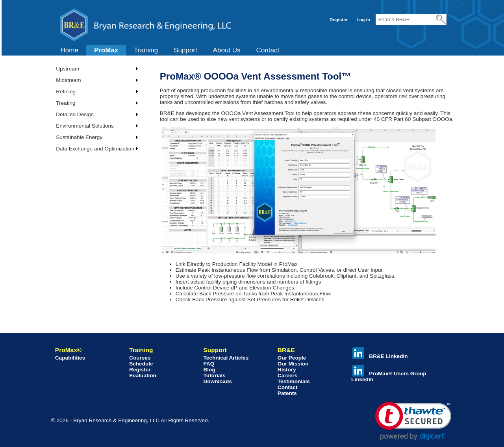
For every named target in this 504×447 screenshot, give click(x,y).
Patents (287, 393)
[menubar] (170, 50)
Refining (66, 92)
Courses (140, 358)
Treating (66, 103)
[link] (413, 421)
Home (69, 50)
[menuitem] (69, 50)
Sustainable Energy (79, 137)
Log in (363, 20)
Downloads (218, 381)
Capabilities (70, 358)
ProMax (106, 50)
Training (146, 50)
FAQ (209, 364)
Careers (288, 376)
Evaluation (143, 376)
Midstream (68, 80)
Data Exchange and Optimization (95, 149)
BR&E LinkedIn (380, 356)
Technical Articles (226, 358)
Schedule (141, 364)
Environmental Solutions (85, 126)
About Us (227, 50)
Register (339, 20)
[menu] (94, 109)
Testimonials (294, 381)
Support (185, 50)
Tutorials (214, 376)
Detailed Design (75, 114)
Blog (209, 370)
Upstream (68, 69)
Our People (292, 358)
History (287, 370)
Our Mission (293, 364)
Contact (268, 50)
